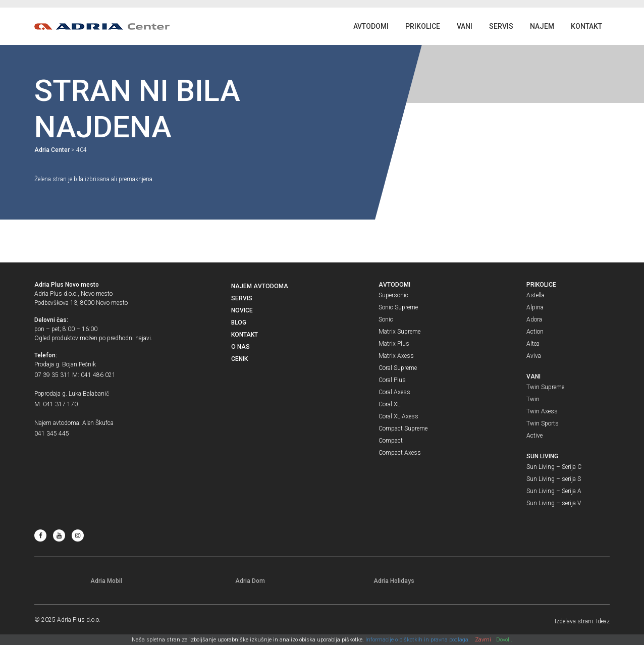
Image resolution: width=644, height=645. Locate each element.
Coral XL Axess (398, 416)
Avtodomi (371, 26)
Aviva (534, 356)
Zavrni (483, 640)
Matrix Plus (394, 344)
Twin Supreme (545, 387)
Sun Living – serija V (554, 503)
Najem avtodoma (260, 286)
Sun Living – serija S (554, 479)
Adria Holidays (394, 581)
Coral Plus (392, 380)
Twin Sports (543, 423)
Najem (542, 26)
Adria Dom (250, 581)
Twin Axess (542, 411)
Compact (391, 441)
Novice (242, 310)
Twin (533, 399)
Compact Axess (400, 453)
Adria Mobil (106, 581)
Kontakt (586, 26)
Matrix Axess (396, 356)
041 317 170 (60, 404)
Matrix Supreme (399, 332)
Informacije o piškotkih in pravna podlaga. (418, 640)
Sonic (386, 319)
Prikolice (423, 26)
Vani (465, 26)
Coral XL (389, 404)
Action (535, 332)
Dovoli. (504, 640)
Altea (533, 344)
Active (534, 436)
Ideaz (603, 621)
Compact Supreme (403, 428)
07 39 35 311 (52, 375)
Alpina (535, 307)
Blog (239, 322)
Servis (501, 26)
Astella (535, 295)
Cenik (239, 359)
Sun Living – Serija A (554, 491)
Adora (534, 319)
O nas (240, 347)
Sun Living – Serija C (554, 467)
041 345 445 (52, 434)
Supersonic (393, 295)
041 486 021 (98, 375)
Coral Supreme (398, 368)
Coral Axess (394, 392)
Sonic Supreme (398, 307)
